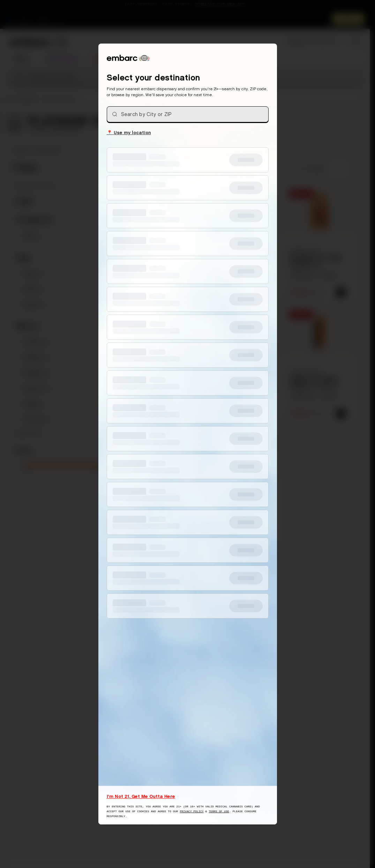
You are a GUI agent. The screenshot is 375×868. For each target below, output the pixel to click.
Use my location (129, 132)
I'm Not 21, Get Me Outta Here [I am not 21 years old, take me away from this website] (141, 796)
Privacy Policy (192, 811)
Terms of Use (219, 811)
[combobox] (188, 114)
